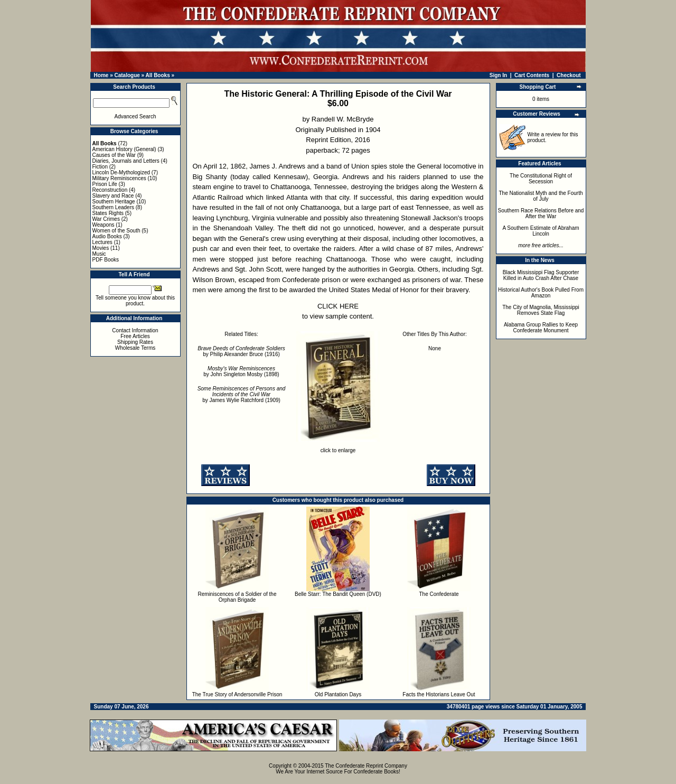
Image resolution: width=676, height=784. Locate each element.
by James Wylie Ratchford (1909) (242, 394)
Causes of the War (114, 155)
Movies (101, 248)
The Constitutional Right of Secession (541, 179)
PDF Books (106, 260)
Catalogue (127, 75)
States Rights (108, 213)
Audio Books (107, 236)
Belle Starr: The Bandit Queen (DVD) (338, 594)
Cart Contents (532, 75)
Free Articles (135, 336)
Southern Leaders (114, 207)
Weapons (104, 225)
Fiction (100, 167)
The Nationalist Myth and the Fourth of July (541, 196)
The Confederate (439, 594)
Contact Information (135, 330)
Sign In (498, 75)
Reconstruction (110, 190)
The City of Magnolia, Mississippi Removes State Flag (541, 310)
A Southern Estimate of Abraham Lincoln (541, 231)
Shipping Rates (135, 342)
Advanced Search (135, 116)
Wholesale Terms (135, 348)
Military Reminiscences (119, 178)
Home (101, 75)
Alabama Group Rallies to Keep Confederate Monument (541, 328)
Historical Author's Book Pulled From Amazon (541, 293)
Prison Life (105, 184)
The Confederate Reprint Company (366, 766)
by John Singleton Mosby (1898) (241, 371)
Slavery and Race (113, 196)
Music (99, 254)
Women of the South (116, 231)
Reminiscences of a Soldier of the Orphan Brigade (237, 597)
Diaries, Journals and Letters (126, 161)
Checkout (569, 75)
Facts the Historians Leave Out (439, 694)
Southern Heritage (114, 202)
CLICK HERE (338, 306)
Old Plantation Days (338, 694)
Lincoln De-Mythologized (121, 172)
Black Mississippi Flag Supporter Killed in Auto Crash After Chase (541, 275)
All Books (158, 75)
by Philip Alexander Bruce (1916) (241, 351)
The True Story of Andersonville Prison (237, 694)
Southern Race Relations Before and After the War (541, 213)
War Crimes (106, 219)
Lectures (102, 242)
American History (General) (124, 149)
